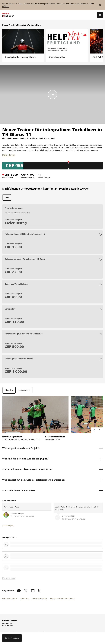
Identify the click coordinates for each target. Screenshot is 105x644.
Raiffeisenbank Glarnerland (42, 138)
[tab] (7, 197)
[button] (100, 15)
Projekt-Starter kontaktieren (62, 599)
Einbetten (25, 599)
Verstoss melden (40, 599)
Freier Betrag (16, 223)
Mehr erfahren (9, 155)
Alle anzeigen (8, 526)
